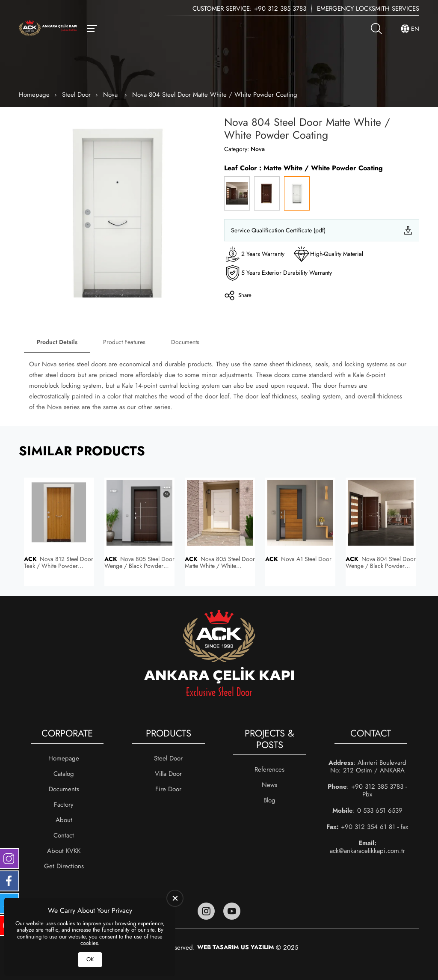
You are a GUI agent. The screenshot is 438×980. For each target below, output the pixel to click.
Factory (64, 805)
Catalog (64, 774)
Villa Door (168, 774)
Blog (269, 800)
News (269, 785)
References (269, 769)
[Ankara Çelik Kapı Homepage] (48, 29)
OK (90, 959)
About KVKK (64, 851)
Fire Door (168, 789)
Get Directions (64, 866)
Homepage (34, 95)
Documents (185, 342)
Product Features (124, 342)
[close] (175, 898)
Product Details (57, 342)
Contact (64, 835)
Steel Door (76, 95)
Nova (111, 95)
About (64, 820)
